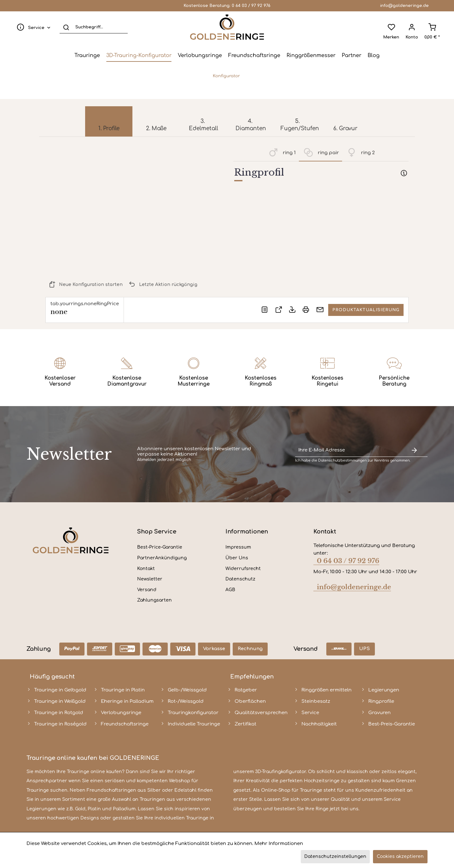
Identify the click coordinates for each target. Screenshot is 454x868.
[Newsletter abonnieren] (414, 450)
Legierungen (384, 690)
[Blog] (374, 55)
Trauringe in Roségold (60, 724)
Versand (147, 590)
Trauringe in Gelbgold (60, 690)
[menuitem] (32, 27)
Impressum (238, 547)
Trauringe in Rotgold (59, 713)
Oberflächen (250, 701)
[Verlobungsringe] (200, 55)
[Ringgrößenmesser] (311, 55)
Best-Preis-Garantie (392, 724)
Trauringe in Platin (123, 690)
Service (310, 713)
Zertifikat (245, 724)
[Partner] (352, 55)
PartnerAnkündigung (162, 558)
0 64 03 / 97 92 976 (251, 6)
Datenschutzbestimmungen (342, 460)
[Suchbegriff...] (94, 27)
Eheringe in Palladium (127, 701)
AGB (230, 590)
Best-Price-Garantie (160, 547)
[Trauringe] (87, 55)
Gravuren (379, 713)
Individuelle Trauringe (194, 724)
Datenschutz (240, 579)
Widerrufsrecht (243, 569)
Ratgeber (246, 690)
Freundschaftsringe (125, 724)
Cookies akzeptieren (400, 856)
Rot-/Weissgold (186, 701)
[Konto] (412, 27)
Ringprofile (381, 701)
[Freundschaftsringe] (254, 55)
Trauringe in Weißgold (60, 701)
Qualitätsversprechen (261, 713)
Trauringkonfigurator (193, 713)
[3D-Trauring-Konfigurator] (139, 55)
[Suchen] (66, 27)
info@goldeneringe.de (404, 6)
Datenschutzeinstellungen (335, 856)
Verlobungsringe (121, 713)
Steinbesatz (316, 701)
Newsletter (150, 579)
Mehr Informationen (279, 844)
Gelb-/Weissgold (187, 690)
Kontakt (146, 569)
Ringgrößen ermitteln (326, 690)
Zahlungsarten (154, 600)
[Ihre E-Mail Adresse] (348, 450)
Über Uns (237, 558)
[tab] (321, 174)
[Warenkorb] (432, 27)
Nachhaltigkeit (319, 724)
